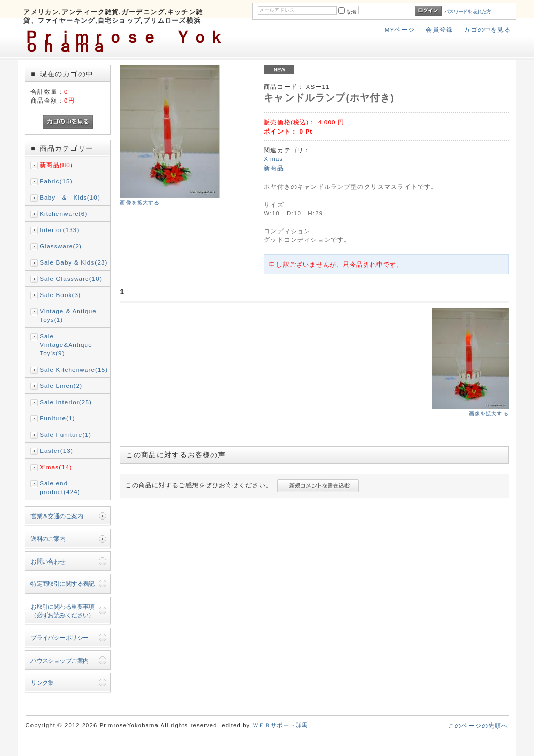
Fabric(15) (56, 181)
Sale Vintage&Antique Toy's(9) (66, 344)
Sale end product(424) (60, 487)
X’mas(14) (56, 467)
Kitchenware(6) (64, 213)
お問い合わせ (48, 561)
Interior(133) (59, 230)
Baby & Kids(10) (70, 197)
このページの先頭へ (478, 725)
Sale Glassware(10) (71, 278)
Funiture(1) (57, 418)
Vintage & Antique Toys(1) (68, 315)
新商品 (274, 168)
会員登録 (439, 30)
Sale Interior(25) (66, 402)
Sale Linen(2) (61, 386)
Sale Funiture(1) (66, 434)
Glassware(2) (61, 246)
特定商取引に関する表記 (62, 584)
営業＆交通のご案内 (57, 516)
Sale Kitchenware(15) (74, 369)
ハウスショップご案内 (59, 660)
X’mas (273, 159)
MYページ (400, 30)
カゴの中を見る (487, 30)
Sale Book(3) (60, 295)
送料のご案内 (48, 538)
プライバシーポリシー (59, 637)
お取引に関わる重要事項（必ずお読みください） (62, 611)
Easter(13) (56, 451)
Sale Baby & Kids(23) (73, 262)
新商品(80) (56, 165)
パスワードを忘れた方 (468, 11)
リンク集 (42, 683)
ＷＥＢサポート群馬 (280, 725)
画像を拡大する (140, 202)
